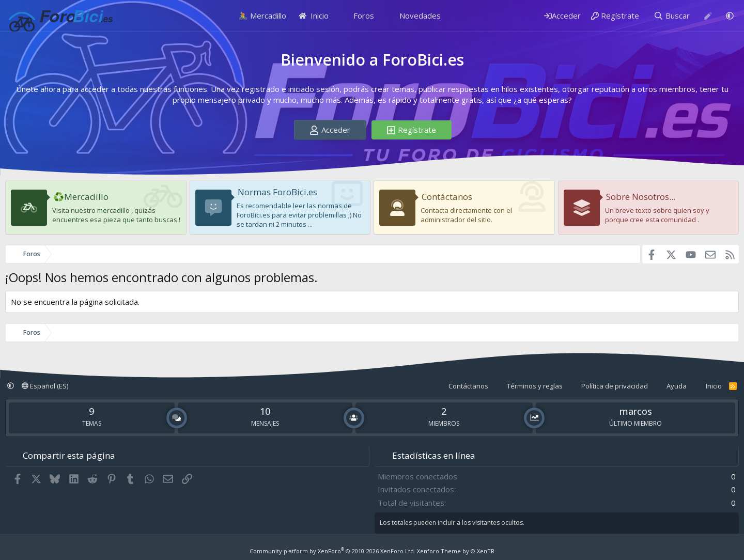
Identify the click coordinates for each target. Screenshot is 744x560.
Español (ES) (45, 386)
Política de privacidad (615, 386)
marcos (636, 411)
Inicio (314, 15)
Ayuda (677, 386)
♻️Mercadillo (81, 197)
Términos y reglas (535, 386)
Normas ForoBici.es (277, 192)
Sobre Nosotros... (641, 197)
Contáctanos (447, 197)
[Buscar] (672, 16)
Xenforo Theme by (456, 551)
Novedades (420, 15)
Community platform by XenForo (332, 551)
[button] (730, 16)
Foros (364, 15)
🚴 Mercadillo (262, 15)
